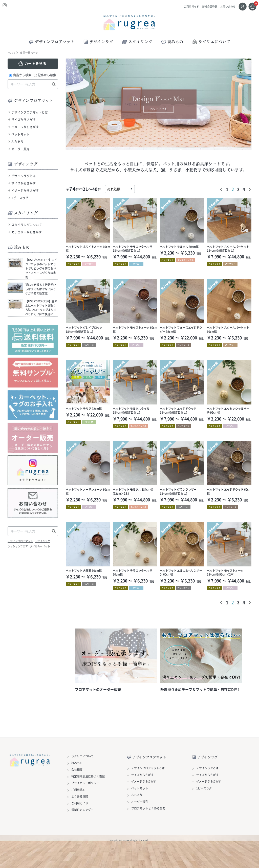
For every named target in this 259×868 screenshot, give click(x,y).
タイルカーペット (40, 546)
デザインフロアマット (20, 541)
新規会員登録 (210, 7)
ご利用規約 (78, 790)
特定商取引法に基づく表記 (88, 777)
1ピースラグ (20, 198)
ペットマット (20, 134)
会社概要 (77, 770)
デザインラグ (42, 541)
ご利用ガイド (191, 7)
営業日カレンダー (82, 810)
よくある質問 (80, 797)
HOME (11, 53)
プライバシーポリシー (85, 783)
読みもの (77, 763)
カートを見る (35, 63)
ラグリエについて (211, 42)
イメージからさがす (25, 127)
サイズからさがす (24, 120)
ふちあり (17, 142)
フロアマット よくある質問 (148, 808)
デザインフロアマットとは (30, 112)
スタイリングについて (27, 225)
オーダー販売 (20, 149)
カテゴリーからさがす (27, 232)
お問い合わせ (228, 7)
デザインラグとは (24, 176)
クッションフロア (18, 546)
